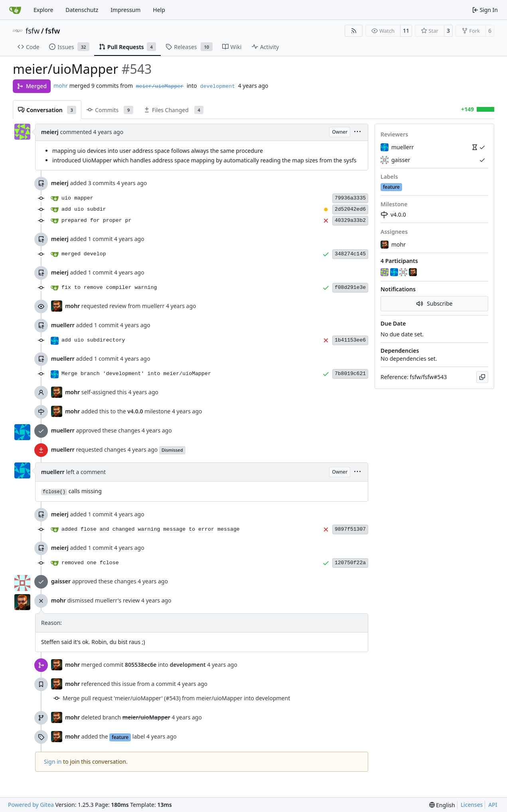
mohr (61, 86)
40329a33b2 (350, 220)
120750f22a (350, 563)
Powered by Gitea (31, 805)
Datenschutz (82, 10)
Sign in (53, 762)
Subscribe (435, 303)
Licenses (472, 805)
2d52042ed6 (350, 209)
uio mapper (77, 198)
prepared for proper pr (97, 220)
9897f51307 (350, 529)
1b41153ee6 (350, 340)
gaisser (61, 581)
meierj (50, 132)
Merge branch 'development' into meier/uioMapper (136, 374)
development (217, 86)
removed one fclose (90, 563)
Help (159, 10)
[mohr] (414, 273)
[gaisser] (404, 273)
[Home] (15, 10)
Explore (43, 10)
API (493, 805)
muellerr (63, 325)
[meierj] (385, 273)
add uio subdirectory (93, 340)
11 (406, 31)
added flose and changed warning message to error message (151, 529)
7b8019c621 (350, 374)
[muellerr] (395, 273)
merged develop (84, 254)
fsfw (33, 31)
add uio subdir (84, 209)
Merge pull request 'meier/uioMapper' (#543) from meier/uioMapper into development (176, 698)
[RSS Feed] (354, 31)
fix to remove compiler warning (109, 287)
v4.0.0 (393, 214)
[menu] (357, 132)
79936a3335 (350, 198)
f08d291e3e (350, 287)
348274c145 (350, 254)
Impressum (125, 10)
